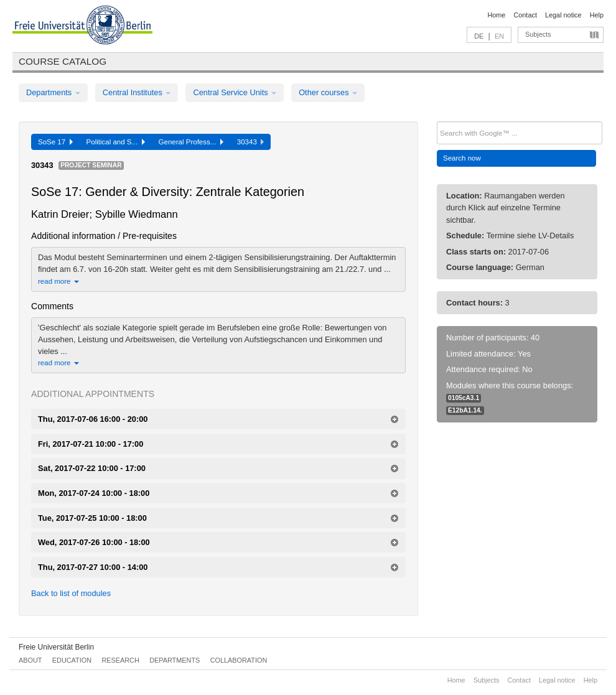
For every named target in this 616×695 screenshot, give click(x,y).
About (30, 660)
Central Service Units (235, 92)
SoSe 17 (55, 142)
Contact (525, 15)
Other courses (328, 92)
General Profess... (191, 142)
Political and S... (116, 142)
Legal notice (563, 15)
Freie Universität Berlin (56, 647)
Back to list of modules (71, 593)
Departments (53, 92)
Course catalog (63, 61)
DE (479, 36)
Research (120, 660)
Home (496, 15)
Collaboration (239, 660)
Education (72, 660)
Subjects (538, 34)
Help (597, 15)
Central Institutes (137, 92)
